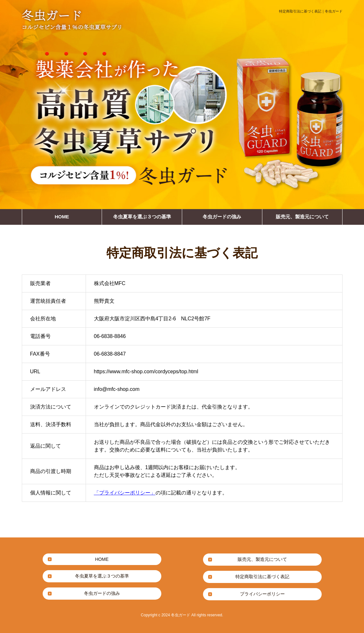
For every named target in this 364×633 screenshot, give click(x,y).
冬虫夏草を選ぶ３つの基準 (142, 217)
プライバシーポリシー (262, 594)
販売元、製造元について (302, 217)
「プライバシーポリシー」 (125, 493)
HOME (62, 217)
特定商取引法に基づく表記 (262, 577)
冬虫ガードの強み (222, 217)
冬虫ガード (181, 615)
